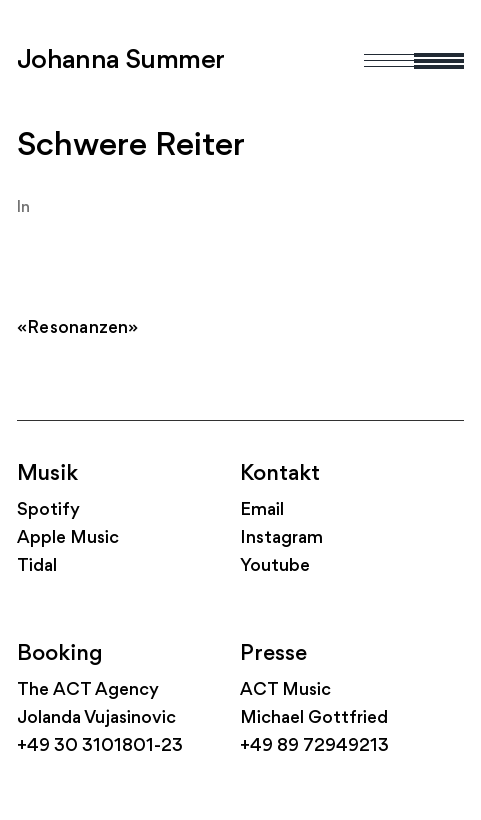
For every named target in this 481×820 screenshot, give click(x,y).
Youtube (275, 566)
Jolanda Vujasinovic (96, 718)
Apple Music (68, 538)
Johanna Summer (121, 61)
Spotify (48, 510)
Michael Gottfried (314, 718)
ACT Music (285, 690)
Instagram (281, 538)
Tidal (37, 566)
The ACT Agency (88, 690)
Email (262, 510)
